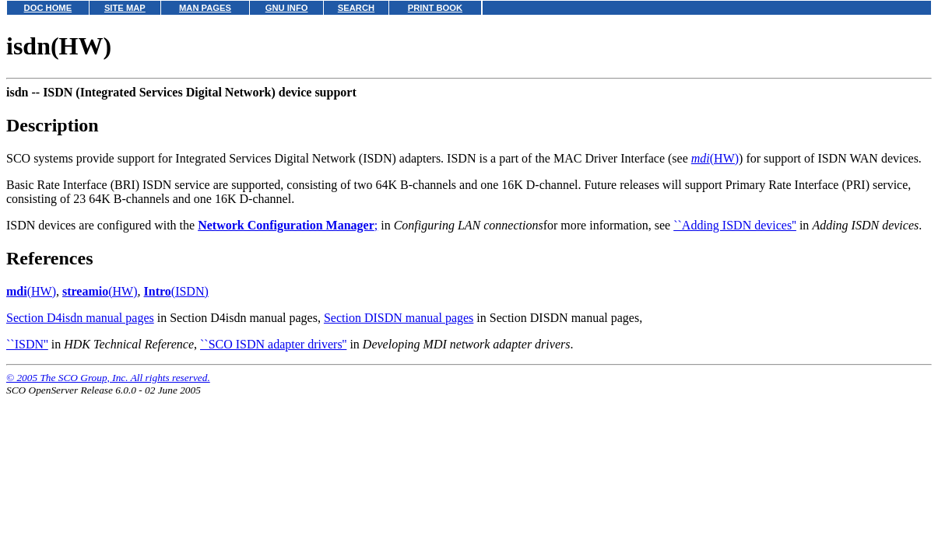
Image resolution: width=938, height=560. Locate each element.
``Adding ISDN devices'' (735, 225)
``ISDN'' (27, 344)
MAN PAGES (205, 8)
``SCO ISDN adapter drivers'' (273, 344)
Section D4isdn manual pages (80, 318)
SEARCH (356, 8)
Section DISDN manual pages (399, 318)
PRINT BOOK (435, 8)
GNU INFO (287, 8)
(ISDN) (176, 291)
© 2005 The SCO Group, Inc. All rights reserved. (108, 378)
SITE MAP (125, 8)
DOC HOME (48, 8)
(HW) (715, 158)
